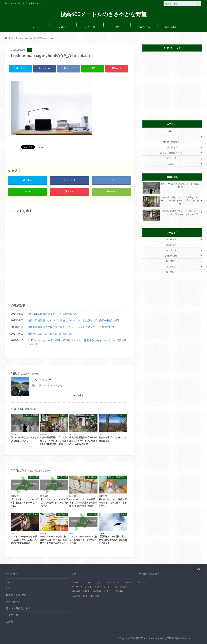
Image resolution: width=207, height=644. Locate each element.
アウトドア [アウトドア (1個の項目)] (99, 583)
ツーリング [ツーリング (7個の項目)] (77, 587)
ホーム (36, 27)
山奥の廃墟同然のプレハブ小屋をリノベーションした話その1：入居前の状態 (71, 327)
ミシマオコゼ (41, 380)
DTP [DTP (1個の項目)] (89, 583)
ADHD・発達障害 (171, 142)
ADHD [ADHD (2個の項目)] (75, 583)
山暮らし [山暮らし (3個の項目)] (108, 592)
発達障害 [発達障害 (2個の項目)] (76, 596)
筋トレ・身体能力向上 (171, 152)
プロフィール (144, 27)
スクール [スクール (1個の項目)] (127, 583)
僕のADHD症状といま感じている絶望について (54, 314)
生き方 (171, 163)
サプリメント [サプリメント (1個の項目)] (113, 583)
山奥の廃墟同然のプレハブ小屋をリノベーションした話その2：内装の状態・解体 (73, 321)
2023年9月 (171, 244)
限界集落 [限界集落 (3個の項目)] (95, 596)
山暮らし (63, 27)
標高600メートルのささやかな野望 (104, 14)
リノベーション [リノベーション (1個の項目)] (102, 587)
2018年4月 (171, 271)
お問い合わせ (171, 27)
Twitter (79, 396)
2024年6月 (171, 239)
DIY (117, 27)
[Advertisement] (172, 86)
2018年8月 (171, 260)
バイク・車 (90, 27)
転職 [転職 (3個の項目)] (85, 596)
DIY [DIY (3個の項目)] (82, 583)
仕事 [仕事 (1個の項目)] (115, 587)
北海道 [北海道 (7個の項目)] (123, 587)
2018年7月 (171, 265)
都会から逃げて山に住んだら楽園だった (50, 334)
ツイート (141, 583)
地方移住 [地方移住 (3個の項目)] (97, 592)
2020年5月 (171, 249)
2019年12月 (171, 255)
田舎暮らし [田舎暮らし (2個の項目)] (121, 592)
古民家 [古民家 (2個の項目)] (86, 592)
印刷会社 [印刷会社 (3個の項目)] (76, 592)
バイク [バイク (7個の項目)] (89, 587)
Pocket (40, 147)
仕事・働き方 (171, 147)
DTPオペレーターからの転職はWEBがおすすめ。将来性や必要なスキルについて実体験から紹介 (77, 343)
